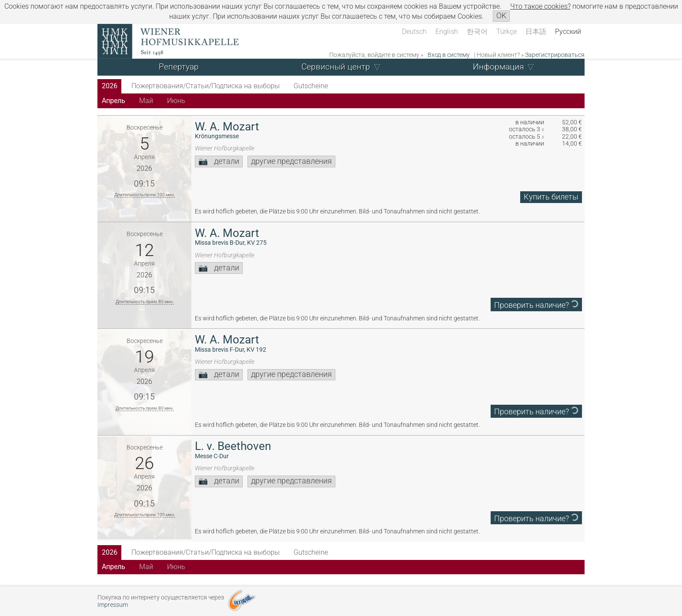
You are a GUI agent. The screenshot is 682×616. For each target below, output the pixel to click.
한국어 (477, 32)
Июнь (176, 101)
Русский (568, 32)
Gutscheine (311, 86)
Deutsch (414, 32)
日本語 (536, 32)
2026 (110, 86)
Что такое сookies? (540, 6)
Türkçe (506, 32)
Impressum (113, 605)
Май (146, 101)
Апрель (114, 101)
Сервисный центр (336, 67)
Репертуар (179, 67)
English (447, 32)
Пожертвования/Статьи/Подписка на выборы (206, 86)
